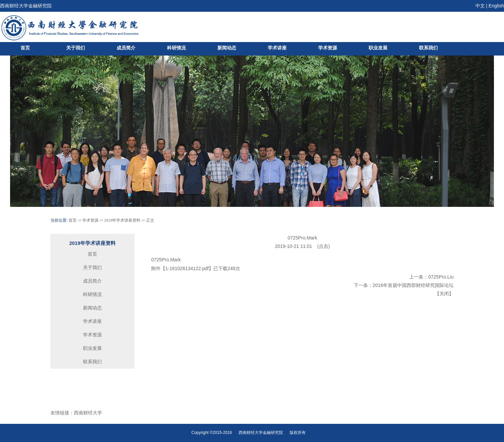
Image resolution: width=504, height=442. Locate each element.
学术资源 (328, 48)
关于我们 (76, 48)
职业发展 (378, 48)
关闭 (444, 294)
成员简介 (126, 48)
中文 (480, 6)
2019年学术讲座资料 (122, 220)
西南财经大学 (88, 413)
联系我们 (428, 48)
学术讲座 (277, 48)
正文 (150, 220)
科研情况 (176, 48)
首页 (25, 48)
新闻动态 (227, 48)
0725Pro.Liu (441, 277)
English (496, 6)
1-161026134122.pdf (187, 268)
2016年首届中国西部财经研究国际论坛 (413, 285)
